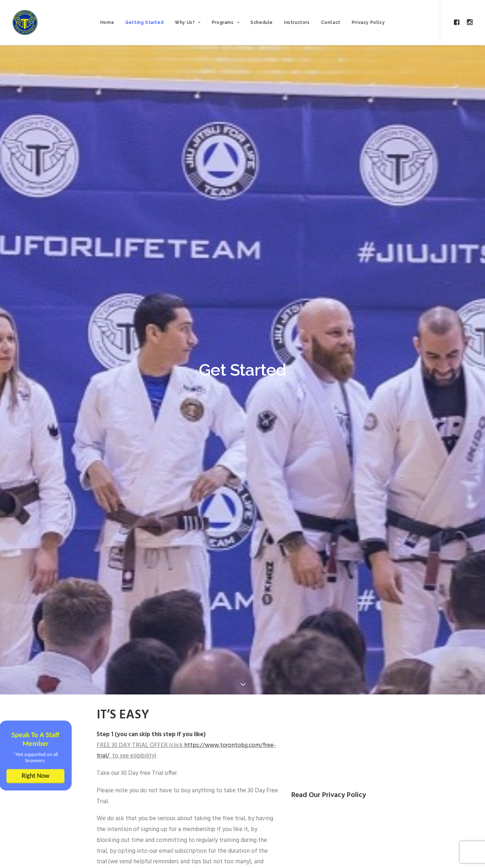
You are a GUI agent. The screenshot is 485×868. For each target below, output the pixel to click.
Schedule (262, 22)
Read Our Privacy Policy (329, 795)
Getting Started (144, 22)
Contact (331, 22)
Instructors (297, 22)
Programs (225, 22)
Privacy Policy (368, 22)
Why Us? (188, 22)
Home (107, 22)
